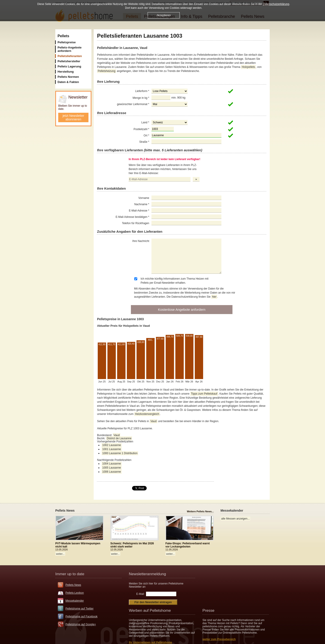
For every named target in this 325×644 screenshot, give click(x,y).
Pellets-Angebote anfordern (70, 49)
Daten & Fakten (68, 82)
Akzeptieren (164, 15)
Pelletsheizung (107, 71)
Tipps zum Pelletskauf (204, 394)
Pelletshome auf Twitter (80, 609)
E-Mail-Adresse (139, 211)
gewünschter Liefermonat (133, 104)
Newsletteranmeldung (147, 574)
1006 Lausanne (112, 472)
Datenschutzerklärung (276, 4)
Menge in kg (141, 98)
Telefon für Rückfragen (136, 223)
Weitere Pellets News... (200, 511)
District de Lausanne (119, 438)
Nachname (142, 204)
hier (214, 297)
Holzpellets (248, 67)
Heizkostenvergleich (147, 414)
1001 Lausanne (112, 449)
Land (145, 122)
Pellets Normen (68, 77)
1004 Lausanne (112, 464)
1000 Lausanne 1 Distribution (120, 453)
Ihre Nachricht (141, 241)
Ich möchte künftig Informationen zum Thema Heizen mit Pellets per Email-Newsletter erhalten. (175, 281)
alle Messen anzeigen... (235, 519)
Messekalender (75, 601)
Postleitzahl (141, 129)
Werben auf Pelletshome (150, 611)
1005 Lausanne (112, 468)
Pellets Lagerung (69, 66)
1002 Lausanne (112, 445)
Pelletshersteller (69, 61)
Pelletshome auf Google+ (81, 624)
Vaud (153, 421)
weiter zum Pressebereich (219, 639)
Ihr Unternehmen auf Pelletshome (150, 642)
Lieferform (142, 91)
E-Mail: (140, 594)
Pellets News (73, 585)
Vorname (144, 198)
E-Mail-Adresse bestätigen (132, 217)
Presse (208, 611)
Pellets (63, 36)
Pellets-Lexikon (75, 593)
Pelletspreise (67, 42)
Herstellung (66, 72)
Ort (146, 136)
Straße (144, 142)
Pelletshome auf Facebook (81, 616)
